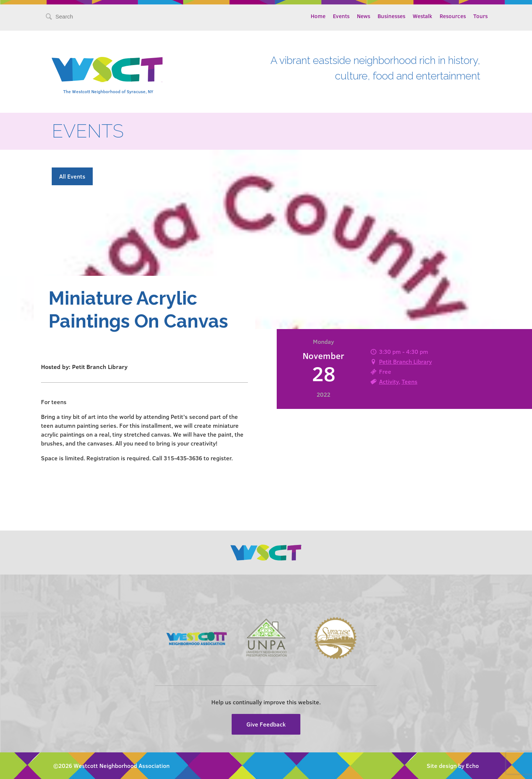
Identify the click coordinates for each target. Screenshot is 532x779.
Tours (480, 16)
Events (341, 16)
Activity (389, 381)
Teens (410, 381)
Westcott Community (107, 70)
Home (318, 16)
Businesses (391, 16)
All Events (72, 176)
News (364, 16)
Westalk (422, 16)
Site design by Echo (453, 766)
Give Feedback (266, 724)
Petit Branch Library (405, 361)
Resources (453, 16)
